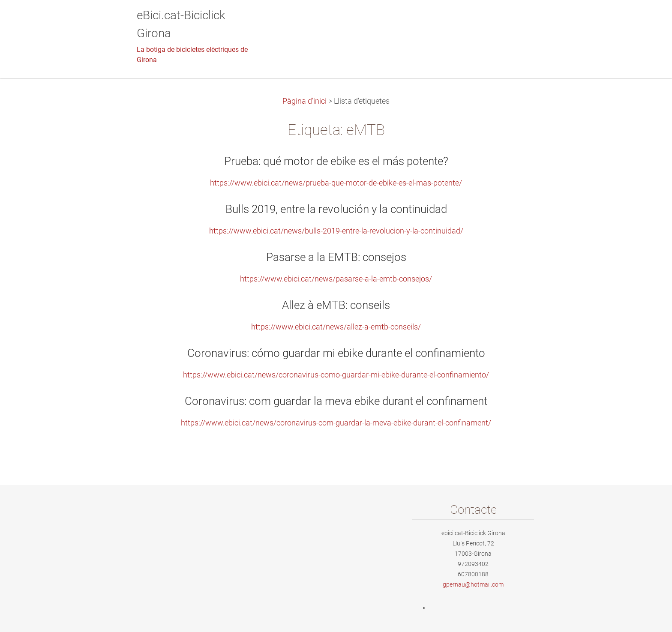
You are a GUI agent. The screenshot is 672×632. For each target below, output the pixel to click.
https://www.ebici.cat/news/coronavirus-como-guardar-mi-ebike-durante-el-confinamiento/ (336, 375)
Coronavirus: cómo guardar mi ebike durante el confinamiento (336, 353)
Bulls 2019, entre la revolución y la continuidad (336, 209)
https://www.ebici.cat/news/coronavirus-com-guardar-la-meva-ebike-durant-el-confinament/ (336, 423)
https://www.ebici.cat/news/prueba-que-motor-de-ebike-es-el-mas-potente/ (336, 183)
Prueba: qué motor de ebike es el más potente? (336, 161)
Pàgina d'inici (304, 101)
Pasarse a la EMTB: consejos (336, 257)
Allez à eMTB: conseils (336, 305)
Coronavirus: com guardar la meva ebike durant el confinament (336, 401)
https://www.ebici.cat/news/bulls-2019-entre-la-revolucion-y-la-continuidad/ (336, 231)
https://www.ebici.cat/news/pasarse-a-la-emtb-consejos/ (336, 279)
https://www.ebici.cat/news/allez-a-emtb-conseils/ (336, 327)
